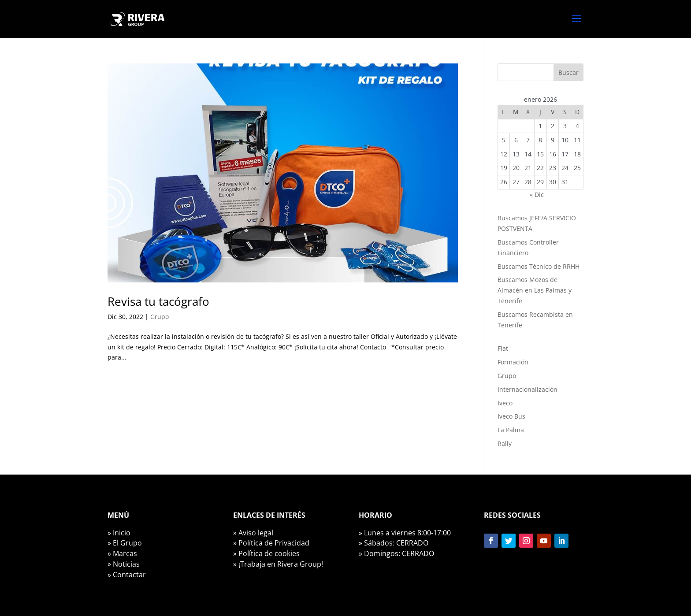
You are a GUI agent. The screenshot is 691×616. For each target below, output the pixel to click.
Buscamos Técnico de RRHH (539, 266)
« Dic (537, 195)
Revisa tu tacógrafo (158, 301)
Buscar (568, 72)
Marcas (125, 553)
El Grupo (127, 543)
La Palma (511, 430)
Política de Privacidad (274, 543)
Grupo (160, 317)
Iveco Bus (511, 416)
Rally (505, 443)
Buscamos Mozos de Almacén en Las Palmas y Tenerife (535, 290)
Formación (513, 362)
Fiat (503, 348)
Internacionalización (528, 389)
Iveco (505, 403)
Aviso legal (256, 533)
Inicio (122, 533)
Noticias (126, 564)
